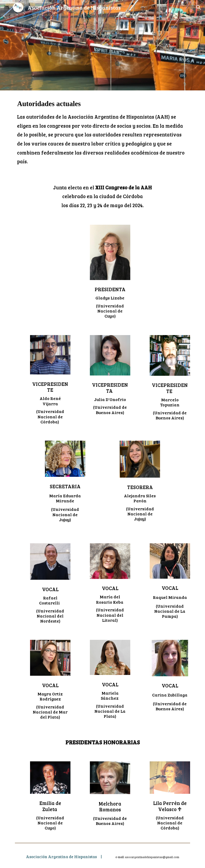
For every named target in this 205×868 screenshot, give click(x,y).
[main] (102, 132)
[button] (6, 7)
